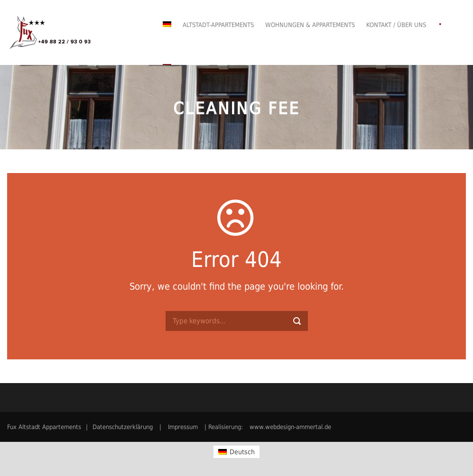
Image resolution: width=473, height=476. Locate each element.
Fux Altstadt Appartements (44, 427)
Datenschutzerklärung (123, 427)
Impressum (183, 427)
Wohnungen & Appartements (310, 25)
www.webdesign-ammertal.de (290, 427)
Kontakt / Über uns (396, 25)
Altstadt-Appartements (218, 25)
